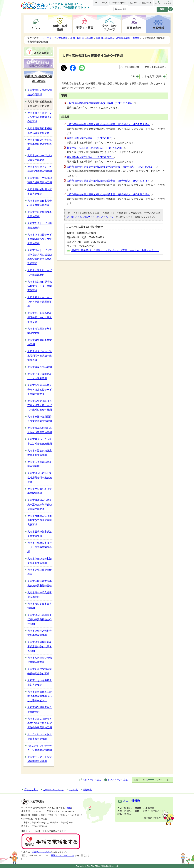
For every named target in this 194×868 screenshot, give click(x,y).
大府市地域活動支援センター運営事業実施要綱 (40, 547)
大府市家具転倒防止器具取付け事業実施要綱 (40, 430)
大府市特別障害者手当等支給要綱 (40, 710)
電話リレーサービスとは (64, 855)
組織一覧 (87, 790)
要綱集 (90, 38)
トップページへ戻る (118, 780)
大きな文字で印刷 (152, 77)
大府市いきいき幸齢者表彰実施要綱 (40, 683)
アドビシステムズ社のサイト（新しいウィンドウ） (91, 217)
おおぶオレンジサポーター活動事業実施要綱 (40, 748)
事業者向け (134, 28)
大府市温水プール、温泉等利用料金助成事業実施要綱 (40, 356)
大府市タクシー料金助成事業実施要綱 (40, 158)
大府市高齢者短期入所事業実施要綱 (40, 192)
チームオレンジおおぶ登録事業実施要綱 (40, 737)
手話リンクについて (41, 852)
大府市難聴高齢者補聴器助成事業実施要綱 (40, 131)
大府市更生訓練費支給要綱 (40, 572)
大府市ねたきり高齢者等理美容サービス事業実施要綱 (40, 317)
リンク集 (73, 790)
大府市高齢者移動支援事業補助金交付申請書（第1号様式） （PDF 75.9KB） (110, 124)
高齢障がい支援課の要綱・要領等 (122, 38)
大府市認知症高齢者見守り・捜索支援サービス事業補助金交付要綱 (40, 405)
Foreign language (118, 3)
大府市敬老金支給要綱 (40, 367)
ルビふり (159, 3)
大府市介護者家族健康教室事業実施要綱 (40, 453)
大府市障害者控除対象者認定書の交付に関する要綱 (40, 647)
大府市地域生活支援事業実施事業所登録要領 (40, 583)
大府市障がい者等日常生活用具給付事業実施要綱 (40, 478)
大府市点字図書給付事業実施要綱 (40, 464)
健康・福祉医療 (60, 28)
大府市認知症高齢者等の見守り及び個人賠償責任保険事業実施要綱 (40, 723)
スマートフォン (163, 780)
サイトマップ (101, 3)
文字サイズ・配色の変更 (141, 3)
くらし (36, 28)
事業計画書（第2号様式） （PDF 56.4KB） (91, 138)
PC (143, 780)
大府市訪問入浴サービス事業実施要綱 (40, 273)
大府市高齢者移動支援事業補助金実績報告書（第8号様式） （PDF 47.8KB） (110, 181)
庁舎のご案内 (31, 790)
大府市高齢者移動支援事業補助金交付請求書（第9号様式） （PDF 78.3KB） (110, 194)
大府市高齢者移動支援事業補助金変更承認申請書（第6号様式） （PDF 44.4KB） (112, 167)
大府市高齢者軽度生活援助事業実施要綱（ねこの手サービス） (40, 696)
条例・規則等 (77, 38)
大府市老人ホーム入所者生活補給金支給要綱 (40, 441)
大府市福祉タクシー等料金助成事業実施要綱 (40, 169)
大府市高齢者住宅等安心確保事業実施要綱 (40, 203)
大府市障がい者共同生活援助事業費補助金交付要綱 (40, 620)
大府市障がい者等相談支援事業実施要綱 (40, 561)
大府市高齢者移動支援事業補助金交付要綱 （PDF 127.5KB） (101, 103)
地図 (69, 808)
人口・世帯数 (131, 801)
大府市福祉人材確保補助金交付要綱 (40, 92)
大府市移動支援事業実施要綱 (40, 606)
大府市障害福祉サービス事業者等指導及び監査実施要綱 (40, 239)
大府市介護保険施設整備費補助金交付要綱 (40, 671)
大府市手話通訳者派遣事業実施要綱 (40, 491)
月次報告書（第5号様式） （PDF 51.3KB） (91, 157)
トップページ (49, 38)
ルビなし (168, 3)
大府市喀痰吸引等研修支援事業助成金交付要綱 (40, 144)
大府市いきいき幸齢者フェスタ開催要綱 (40, 376)
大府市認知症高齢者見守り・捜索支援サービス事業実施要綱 (40, 390)
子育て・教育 (85, 28)
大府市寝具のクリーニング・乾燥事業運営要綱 (40, 302)
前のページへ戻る (92, 780)
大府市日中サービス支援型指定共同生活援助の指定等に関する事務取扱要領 (40, 257)
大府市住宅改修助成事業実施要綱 (40, 214)
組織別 (99, 38)
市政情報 (158, 28)
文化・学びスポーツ (109, 28)
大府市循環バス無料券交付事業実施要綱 (40, 633)
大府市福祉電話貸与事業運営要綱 (40, 331)
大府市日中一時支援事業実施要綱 (40, 595)
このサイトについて (53, 790)
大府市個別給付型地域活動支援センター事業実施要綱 (40, 286)
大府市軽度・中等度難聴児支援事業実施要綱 (40, 180)
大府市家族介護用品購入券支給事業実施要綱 (40, 419)
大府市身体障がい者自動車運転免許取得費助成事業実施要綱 (40, 505)
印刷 (133, 76)
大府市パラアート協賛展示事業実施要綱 (40, 759)
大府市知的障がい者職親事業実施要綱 (40, 660)
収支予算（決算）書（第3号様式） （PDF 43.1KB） (96, 148)
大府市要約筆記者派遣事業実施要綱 (40, 534)
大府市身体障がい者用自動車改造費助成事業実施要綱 (40, 520)
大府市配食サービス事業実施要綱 (40, 225)
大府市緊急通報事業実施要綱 (40, 342)
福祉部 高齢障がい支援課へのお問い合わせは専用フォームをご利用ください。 (115, 250)
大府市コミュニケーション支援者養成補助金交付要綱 (40, 117)
